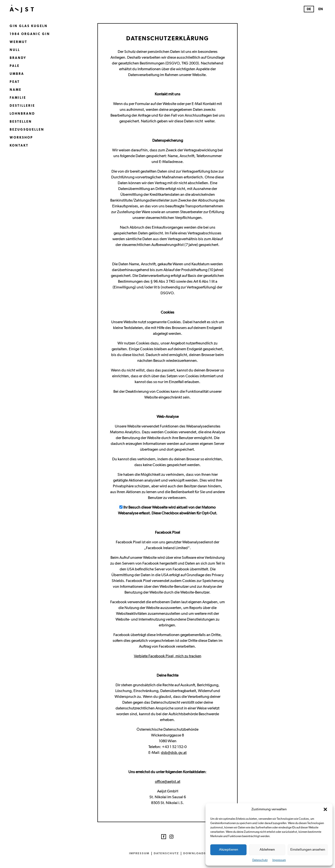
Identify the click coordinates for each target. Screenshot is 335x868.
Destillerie (22, 106)
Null (15, 50)
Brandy (18, 58)
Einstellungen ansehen (308, 850)
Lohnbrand (22, 114)
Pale (15, 66)
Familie (18, 98)
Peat (15, 82)
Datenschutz (260, 860)
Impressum (279, 860)
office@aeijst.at (168, 782)
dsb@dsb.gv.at (174, 753)
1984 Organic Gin (30, 34)
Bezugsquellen (27, 130)
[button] (325, 809)
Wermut (18, 42)
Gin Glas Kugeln (29, 26)
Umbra (17, 74)
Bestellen (21, 122)
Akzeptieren (229, 850)
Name (16, 90)
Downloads (195, 853)
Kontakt (19, 146)
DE (309, 9)
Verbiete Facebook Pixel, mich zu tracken (168, 656)
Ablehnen (267, 850)
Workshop (21, 138)
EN (321, 9)
